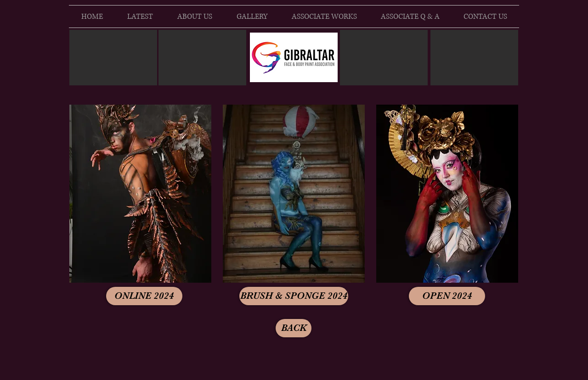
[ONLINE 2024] (144, 296)
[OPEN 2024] (447, 296)
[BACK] (294, 328)
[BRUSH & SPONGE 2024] (294, 296)
